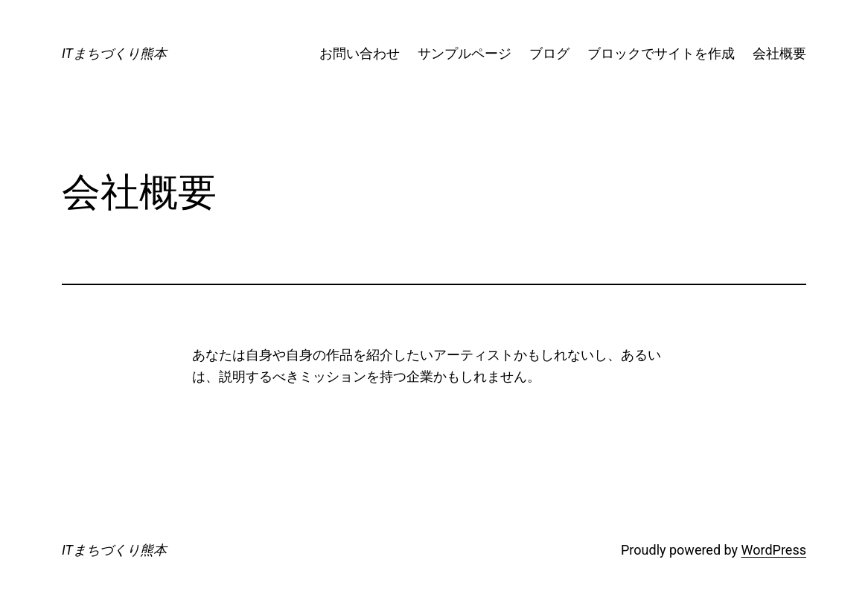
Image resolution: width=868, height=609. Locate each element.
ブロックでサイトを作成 (661, 53)
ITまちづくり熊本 (114, 53)
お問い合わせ (360, 53)
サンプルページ (465, 53)
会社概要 (779, 53)
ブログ (549, 53)
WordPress (774, 550)
